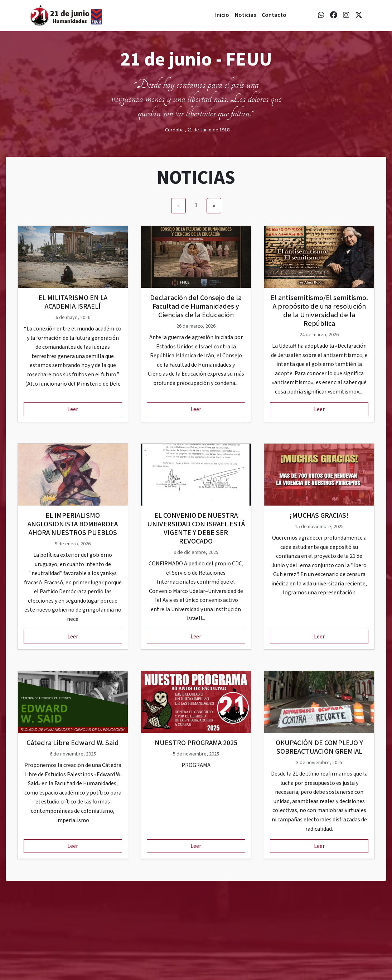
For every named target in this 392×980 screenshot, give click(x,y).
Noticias (245, 15)
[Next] (214, 206)
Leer (73, 409)
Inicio (222, 15)
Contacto (274, 15)
